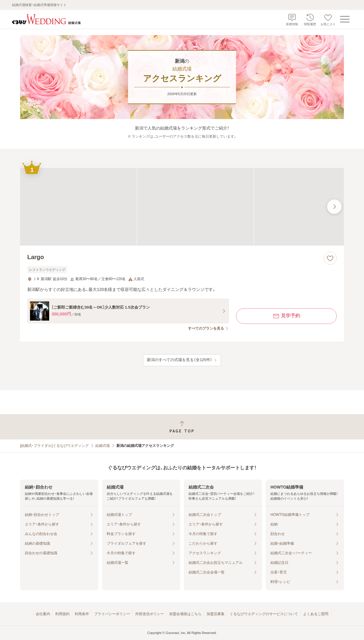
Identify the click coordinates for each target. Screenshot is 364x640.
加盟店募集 (216, 614)
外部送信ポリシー (150, 614)
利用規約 (62, 614)
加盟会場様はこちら (185, 614)
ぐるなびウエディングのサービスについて (264, 614)
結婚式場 (103, 446)
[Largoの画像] (182, 207)
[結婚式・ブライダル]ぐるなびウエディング (54, 446)
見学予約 (286, 316)
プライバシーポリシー (112, 614)
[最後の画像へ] (334, 207)
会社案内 (43, 614)
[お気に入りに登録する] (330, 258)
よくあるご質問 (316, 614)
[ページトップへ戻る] (182, 427)
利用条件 (82, 614)
